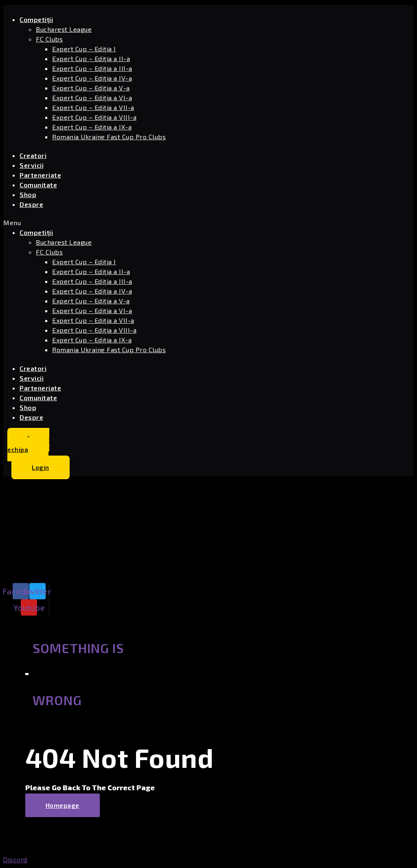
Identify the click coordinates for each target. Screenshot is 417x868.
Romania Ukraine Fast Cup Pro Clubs (109, 137)
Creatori (33, 155)
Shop (28, 194)
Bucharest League (64, 29)
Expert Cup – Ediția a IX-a (92, 127)
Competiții (36, 19)
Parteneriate (40, 175)
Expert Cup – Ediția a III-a (92, 68)
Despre (31, 204)
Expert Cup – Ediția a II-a (91, 58)
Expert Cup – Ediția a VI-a (92, 98)
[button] (138, 223)
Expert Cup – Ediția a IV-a (92, 78)
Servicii (32, 165)
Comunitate (38, 185)
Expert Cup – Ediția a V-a (91, 88)
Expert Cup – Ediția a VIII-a (94, 117)
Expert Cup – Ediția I (84, 49)
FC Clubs (49, 39)
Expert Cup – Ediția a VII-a (93, 107)
